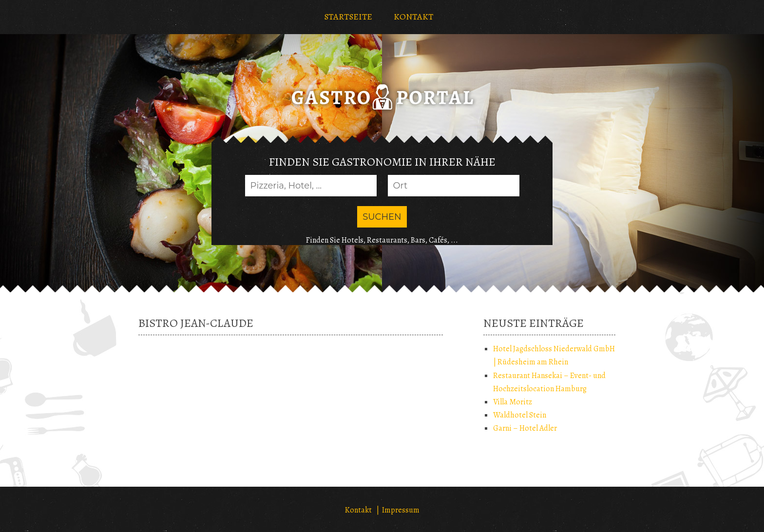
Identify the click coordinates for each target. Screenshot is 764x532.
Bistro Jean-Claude (196, 323)
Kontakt (358, 510)
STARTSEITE (348, 17)
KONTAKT (413, 17)
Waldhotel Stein (520, 415)
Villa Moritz (513, 402)
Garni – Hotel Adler (525, 428)
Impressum (401, 510)
